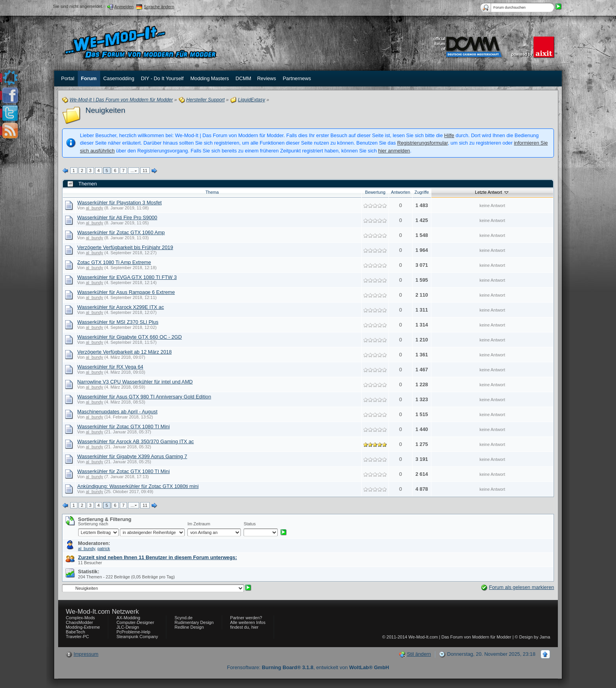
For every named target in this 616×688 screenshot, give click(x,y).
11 (145, 171)
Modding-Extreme (83, 627)
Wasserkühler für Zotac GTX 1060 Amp (121, 232)
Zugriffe (422, 192)
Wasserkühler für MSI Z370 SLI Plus (118, 322)
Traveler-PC (78, 637)
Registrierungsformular (423, 143)
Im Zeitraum (199, 524)
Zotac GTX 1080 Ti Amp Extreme (114, 262)
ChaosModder (80, 622)
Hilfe (449, 135)
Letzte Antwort (492, 192)
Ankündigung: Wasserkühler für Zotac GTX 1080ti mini (138, 486)
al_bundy (94, 208)
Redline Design (189, 627)
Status (250, 524)
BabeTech (76, 632)
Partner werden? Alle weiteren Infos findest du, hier (248, 622)
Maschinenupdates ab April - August (117, 412)
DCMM (244, 78)
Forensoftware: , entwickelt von (308, 667)
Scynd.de (183, 618)
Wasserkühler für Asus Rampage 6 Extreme (126, 292)
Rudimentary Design (194, 622)
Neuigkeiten (105, 110)
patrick (104, 549)
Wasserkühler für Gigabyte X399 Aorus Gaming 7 (132, 456)
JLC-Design (127, 627)
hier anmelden (394, 151)
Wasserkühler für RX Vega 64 (110, 367)
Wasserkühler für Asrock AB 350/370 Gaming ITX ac (136, 441)
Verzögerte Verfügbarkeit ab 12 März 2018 (125, 352)
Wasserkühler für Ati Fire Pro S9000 (117, 217)
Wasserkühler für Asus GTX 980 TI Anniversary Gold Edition (144, 397)
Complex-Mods (81, 618)
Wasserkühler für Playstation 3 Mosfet (120, 203)
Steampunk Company (137, 637)
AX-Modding (128, 618)
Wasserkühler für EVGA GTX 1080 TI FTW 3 (127, 277)
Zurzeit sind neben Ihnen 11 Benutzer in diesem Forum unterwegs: (158, 557)
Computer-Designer (135, 622)
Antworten (401, 192)
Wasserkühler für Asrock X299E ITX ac (121, 307)
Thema (212, 192)
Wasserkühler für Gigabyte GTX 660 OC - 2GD (130, 337)
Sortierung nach (93, 524)
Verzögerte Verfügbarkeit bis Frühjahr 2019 (125, 247)
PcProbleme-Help (133, 632)
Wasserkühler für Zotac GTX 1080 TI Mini (124, 427)
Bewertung (375, 192)
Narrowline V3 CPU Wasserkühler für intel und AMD (135, 382)
